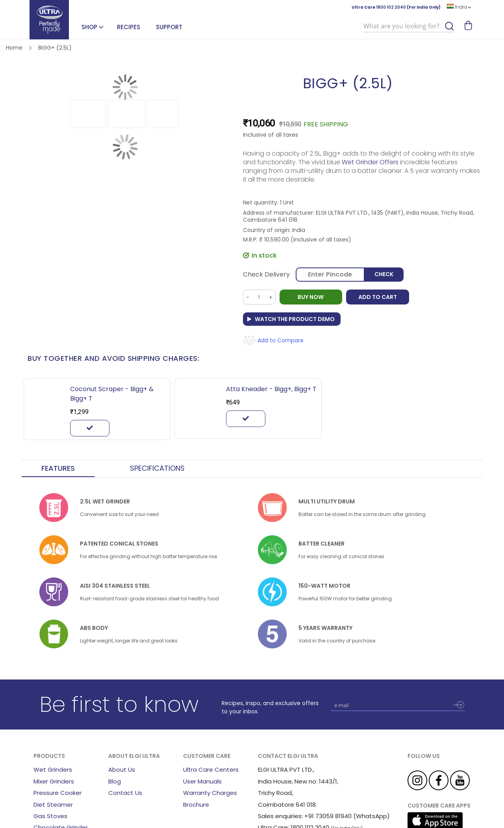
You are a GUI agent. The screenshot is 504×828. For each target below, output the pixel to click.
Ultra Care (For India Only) (396, 7)
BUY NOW (311, 297)
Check (384, 275)
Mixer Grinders (54, 781)
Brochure (196, 805)
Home (14, 48)
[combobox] (409, 26)
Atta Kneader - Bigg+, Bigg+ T (271, 389)
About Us (122, 770)
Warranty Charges (210, 793)
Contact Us (125, 793)
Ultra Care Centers (211, 770)
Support (169, 27)
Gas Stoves (50, 816)
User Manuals (202, 781)
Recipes (129, 27)
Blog (115, 781)
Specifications (157, 468)
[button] (88, 114)
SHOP (89, 27)
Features (58, 468)
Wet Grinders (53, 770)
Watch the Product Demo (295, 319)
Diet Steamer (53, 805)
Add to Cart (378, 297)
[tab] (58, 469)
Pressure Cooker (57, 793)
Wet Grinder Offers (371, 162)
